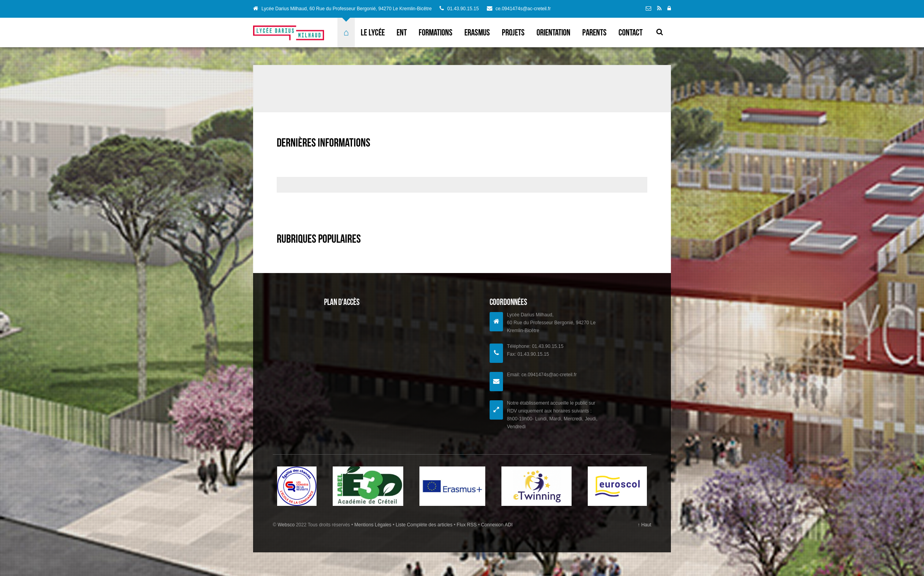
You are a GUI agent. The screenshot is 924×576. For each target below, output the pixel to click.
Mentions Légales (374, 525)
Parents (594, 32)
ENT (402, 32)
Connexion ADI (496, 525)
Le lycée (373, 32)
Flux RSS (467, 525)
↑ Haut (644, 525)
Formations (436, 32)
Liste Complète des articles (424, 525)
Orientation (553, 32)
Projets (513, 32)
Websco (286, 525)
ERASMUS (477, 32)
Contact (631, 32)
